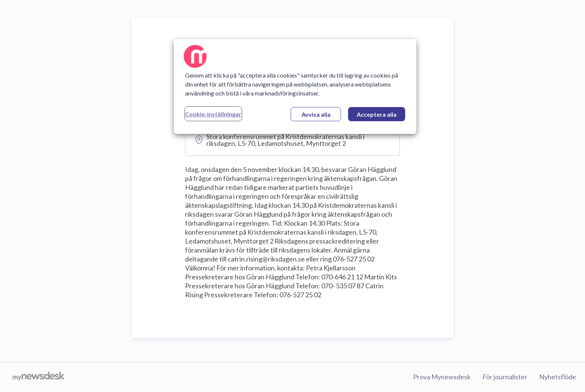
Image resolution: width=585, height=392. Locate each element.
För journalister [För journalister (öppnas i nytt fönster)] (505, 377)
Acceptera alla (377, 114)
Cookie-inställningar (213, 114)
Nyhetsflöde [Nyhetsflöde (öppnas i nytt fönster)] (558, 377)
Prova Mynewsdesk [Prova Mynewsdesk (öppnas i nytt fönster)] (442, 377)
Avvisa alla (316, 114)
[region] (295, 87)
